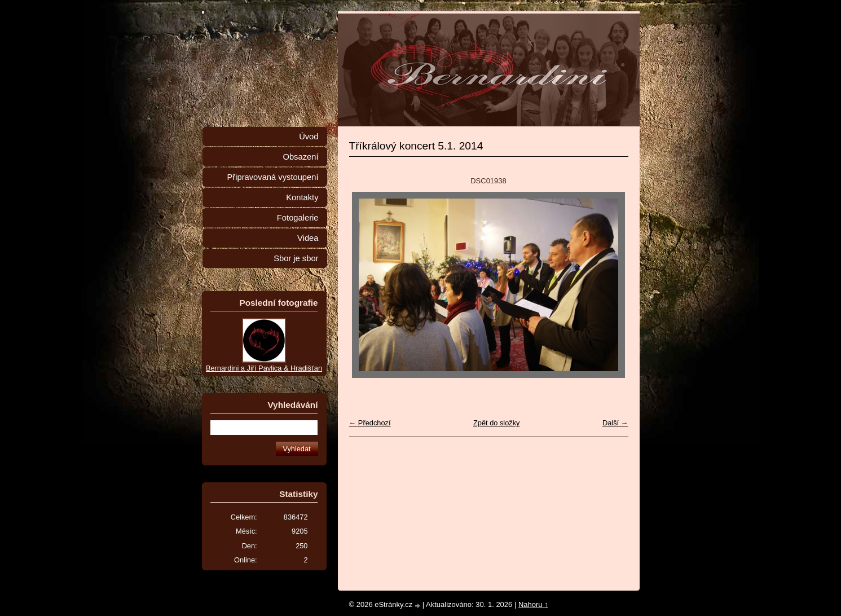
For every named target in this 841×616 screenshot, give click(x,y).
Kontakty (302, 197)
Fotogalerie (298, 218)
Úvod (309, 137)
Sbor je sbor (296, 258)
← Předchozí (370, 423)
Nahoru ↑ (533, 604)
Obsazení (300, 157)
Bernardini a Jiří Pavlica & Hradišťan (264, 368)
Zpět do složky (497, 423)
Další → (615, 423)
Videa (308, 238)
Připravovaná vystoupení (273, 177)
